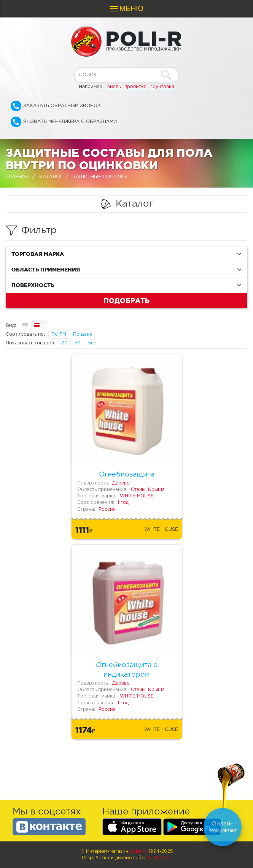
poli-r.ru (138, 851)
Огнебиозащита (127, 475)
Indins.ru (160, 858)
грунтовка (162, 87)
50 (78, 343)
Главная (17, 177)
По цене (83, 334)
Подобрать (126, 300)
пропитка (135, 87)
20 (65, 343)
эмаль (114, 87)
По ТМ (59, 334)
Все (92, 343)
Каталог (51, 177)
